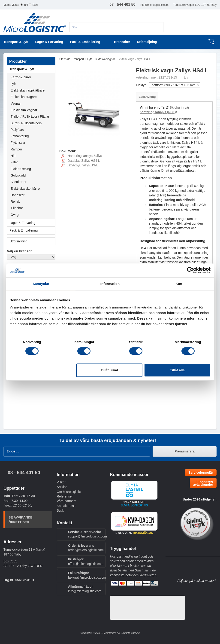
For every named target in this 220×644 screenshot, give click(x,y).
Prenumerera (184, 451)
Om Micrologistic (69, 492)
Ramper (16, 149)
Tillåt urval (109, 370)
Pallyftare (17, 130)
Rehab (15, 201)
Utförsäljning (147, 42)
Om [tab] (179, 284)
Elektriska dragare (24, 97)
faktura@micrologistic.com (87, 577)
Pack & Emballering (32, 230)
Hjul (13, 156)
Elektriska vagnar (24, 110)
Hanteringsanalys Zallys (82, 156)
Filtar (14, 162)
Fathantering (20, 136)
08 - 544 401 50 (24, 473)
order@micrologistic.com (86, 550)
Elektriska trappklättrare (28, 90)
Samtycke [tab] (41, 284)
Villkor (61, 482)
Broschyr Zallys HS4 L (80, 165)
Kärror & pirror (21, 77)
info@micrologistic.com (154, 5)
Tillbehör (17, 208)
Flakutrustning (21, 169)
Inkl (26, 5)
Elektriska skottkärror (26, 189)
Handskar (18, 195)
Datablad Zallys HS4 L (80, 161)
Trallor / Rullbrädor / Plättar (30, 116)
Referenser (65, 496)
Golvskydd (18, 175)
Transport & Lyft (32, 69)
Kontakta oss (66, 506)
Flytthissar (18, 143)
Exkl (35, 5)
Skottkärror (18, 182)
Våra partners (67, 501)
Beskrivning (147, 97)
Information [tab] (110, 284)
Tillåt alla (177, 370)
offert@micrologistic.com (86, 564)
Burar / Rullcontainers (26, 123)
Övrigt (15, 215)
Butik (60, 510)
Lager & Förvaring (32, 223)
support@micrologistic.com (87, 536)
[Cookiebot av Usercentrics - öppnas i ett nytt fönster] (190, 270)
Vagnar (16, 104)
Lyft (13, 84)
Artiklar (62, 487)
